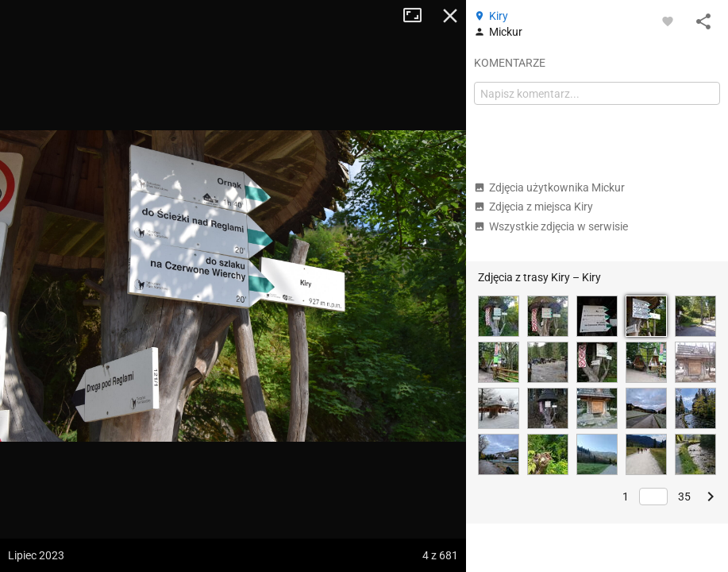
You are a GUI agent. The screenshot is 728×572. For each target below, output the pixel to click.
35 (684, 497)
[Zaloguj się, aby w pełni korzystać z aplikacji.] (668, 21)
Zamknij (450, 16)
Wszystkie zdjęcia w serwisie (551, 226)
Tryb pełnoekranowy (418, 16)
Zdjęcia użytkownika (549, 187)
